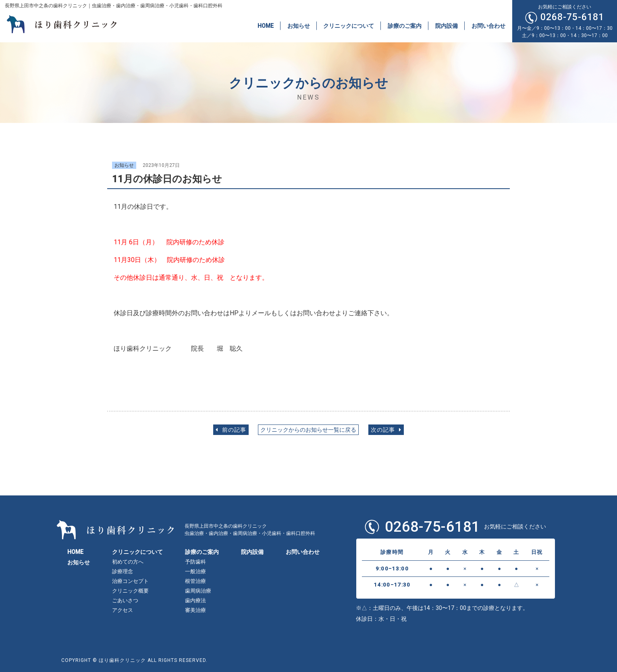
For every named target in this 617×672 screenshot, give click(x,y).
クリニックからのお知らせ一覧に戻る (308, 430)
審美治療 (195, 610)
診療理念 (123, 571)
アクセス (123, 610)
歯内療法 (195, 600)
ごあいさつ (125, 600)
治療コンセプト (130, 581)
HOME (266, 25)
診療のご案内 (405, 25)
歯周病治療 (198, 591)
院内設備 (447, 25)
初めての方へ (128, 562)
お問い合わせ (488, 25)
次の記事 (386, 430)
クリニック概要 (130, 591)
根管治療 (195, 581)
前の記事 (231, 430)
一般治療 (195, 571)
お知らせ (299, 25)
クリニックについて (349, 25)
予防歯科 (195, 562)
